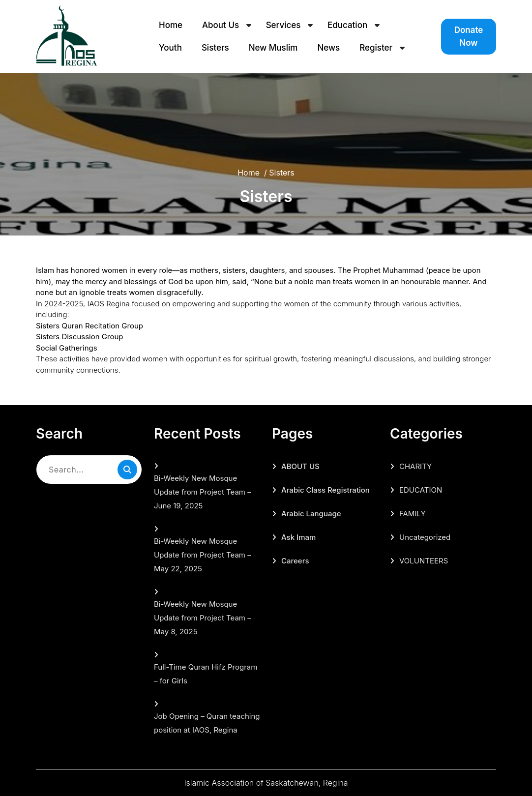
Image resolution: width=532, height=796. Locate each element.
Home (171, 25)
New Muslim (273, 48)
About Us (221, 25)
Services (283, 25)
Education (347, 25)
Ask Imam (298, 537)
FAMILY (413, 514)
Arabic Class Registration (325, 490)
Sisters (215, 48)
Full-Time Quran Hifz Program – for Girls (206, 674)
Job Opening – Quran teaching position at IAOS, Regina (207, 723)
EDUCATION (421, 490)
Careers (295, 561)
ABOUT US (300, 466)
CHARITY (415, 466)
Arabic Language (311, 514)
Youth (170, 48)
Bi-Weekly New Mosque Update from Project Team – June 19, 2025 (203, 492)
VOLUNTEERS (424, 561)
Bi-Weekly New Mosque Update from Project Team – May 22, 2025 (203, 555)
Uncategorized (425, 537)
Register (376, 48)
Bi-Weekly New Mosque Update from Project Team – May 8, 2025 (203, 618)
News (328, 48)
